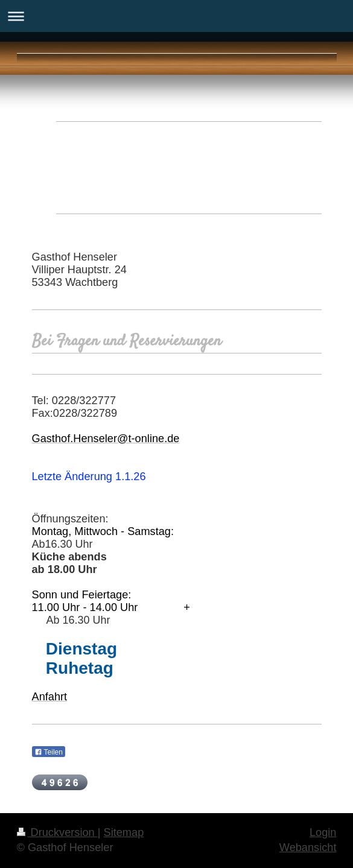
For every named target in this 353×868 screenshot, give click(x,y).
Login (323, 832)
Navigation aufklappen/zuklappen (176, 16)
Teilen (49, 752)
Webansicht (308, 847)
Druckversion (57, 832)
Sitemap (124, 832)
